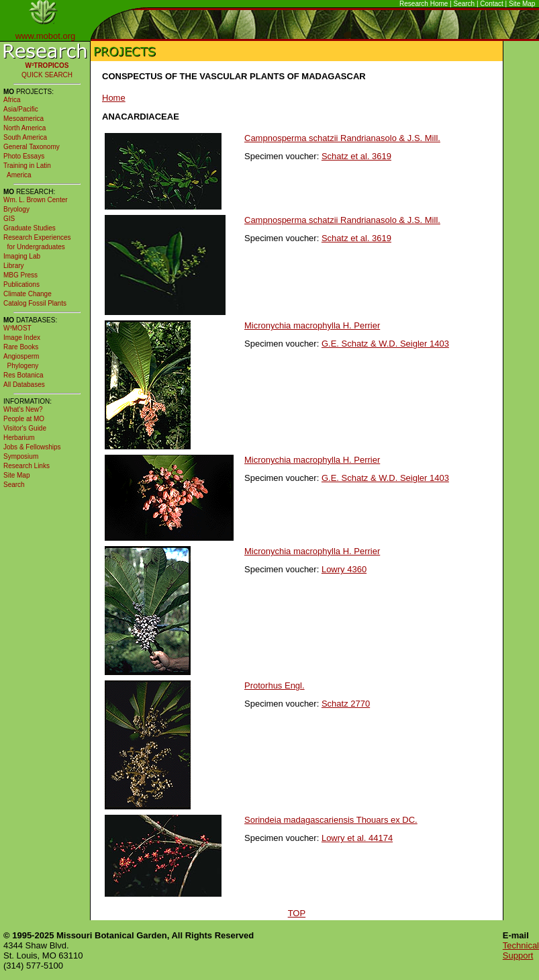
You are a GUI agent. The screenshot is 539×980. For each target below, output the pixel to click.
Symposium (21, 456)
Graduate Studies (30, 228)
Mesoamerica (23, 119)
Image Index (22, 338)
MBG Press (20, 275)
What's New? (23, 409)
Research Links (27, 466)
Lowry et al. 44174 (357, 838)
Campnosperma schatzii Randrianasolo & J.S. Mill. (342, 138)
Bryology (16, 209)
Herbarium (19, 438)
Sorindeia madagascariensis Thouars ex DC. (331, 820)
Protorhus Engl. (275, 685)
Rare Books (21, 347)
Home (114, 98)
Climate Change (28, 294)
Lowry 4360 (344, 569)
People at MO (24, 419)
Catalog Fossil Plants (35, 303)
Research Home (424, 4)
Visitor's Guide (25, 428)
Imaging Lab (22, 256)
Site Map (522, 4)
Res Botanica (23, 375)
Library (14, 266)
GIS (9, 219)
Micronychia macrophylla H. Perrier (312, 325)
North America (24, 128)
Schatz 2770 (346, 704)
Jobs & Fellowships (32, 447)
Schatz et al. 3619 (356, 156)
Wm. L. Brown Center (36, 200)
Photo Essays (24, 156)
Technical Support (521, 950)
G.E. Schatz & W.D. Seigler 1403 (385, 344)
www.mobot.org (46, 36)
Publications (21, 284)
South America (25, 137)
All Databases (24, 385)
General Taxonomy (32, 147)
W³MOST (17, 328)
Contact (491, 4)
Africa (12, 100)
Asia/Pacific (21, 109)
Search (464, 4)
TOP (297, 913)
